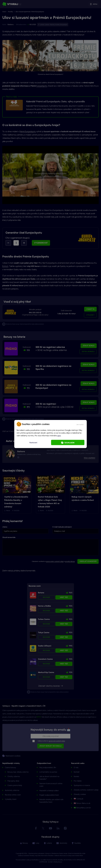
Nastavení (33, 442)
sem (59, 436)
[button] (80, 424)
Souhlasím (69, 443)
